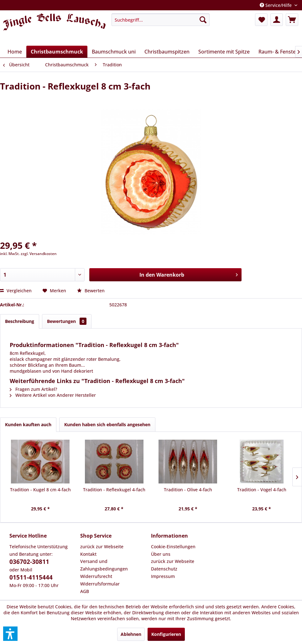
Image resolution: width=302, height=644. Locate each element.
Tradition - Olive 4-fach (188, 490)
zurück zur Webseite (102, 547)
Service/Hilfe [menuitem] (276, 5)
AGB (85, 591)
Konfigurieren (166, 634)
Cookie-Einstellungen (173, 547)
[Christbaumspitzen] (167, 52)
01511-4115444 (31, 577)
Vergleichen (16, 291)
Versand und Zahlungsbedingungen (104, 565)
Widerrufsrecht (96, 576)
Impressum (163, 576)
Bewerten (91, 291)
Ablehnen (131, 634)
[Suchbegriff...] (161, 20)
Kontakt (88, 554)
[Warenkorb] (292, 20)
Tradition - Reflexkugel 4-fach (114, 490)
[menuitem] (161, 20)
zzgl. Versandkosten (39, 254)
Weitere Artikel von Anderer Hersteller (53, 395)
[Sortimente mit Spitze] (224, 52)
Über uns (161, 554)
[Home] (15, 52)
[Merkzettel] (261, 20)
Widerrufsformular (100, 584)
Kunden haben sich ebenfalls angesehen (107, 424)
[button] (10, 634)
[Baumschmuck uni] (114, 52)
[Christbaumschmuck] (57, 52)
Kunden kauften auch (28, 424)
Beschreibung (20, 321)
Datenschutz (164, 569)
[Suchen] (203, 20)
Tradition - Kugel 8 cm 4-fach (40, 490)
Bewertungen (67, 321)
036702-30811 (29, 562)
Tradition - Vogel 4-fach (262, 490)
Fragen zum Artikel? (33, 389)
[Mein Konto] (277, 20)
